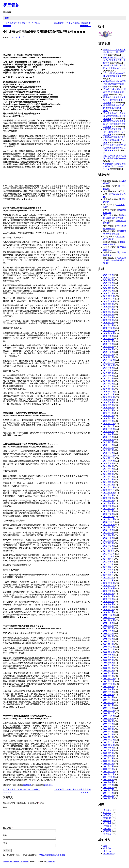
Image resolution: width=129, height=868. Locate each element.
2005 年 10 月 (109, 745)
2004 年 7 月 (109, 785)
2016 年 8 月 (109, 402)
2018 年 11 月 (109, 331)
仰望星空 (107, 813)
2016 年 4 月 (109, 413)
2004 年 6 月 (109, 788)
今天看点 (107, 810)
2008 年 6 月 (109, 663)
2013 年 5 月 (109, 506)
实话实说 (107, 815)
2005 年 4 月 (109, 761)
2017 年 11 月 (109, 363)
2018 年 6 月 (109, 344)
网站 (5, 846)
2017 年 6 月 (109, 376)
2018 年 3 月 (109, 352)
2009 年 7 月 (109, 628)
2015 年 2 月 (109, 450)
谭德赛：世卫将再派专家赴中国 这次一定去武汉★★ (114, 52)
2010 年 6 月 (109, 599)
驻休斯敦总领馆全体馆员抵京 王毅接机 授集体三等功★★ (114, 100)
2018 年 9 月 (109, 336)
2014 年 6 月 (109, 471)
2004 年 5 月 (109, 790)
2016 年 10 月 (109, 397)
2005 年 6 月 (109, 756)
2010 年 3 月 (109, 607)
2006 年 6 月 (109, 726)
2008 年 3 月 (109, 671)
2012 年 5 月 (109, 538)
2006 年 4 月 (109, 732)
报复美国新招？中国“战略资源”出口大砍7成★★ (114, 108)
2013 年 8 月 (109, 498)
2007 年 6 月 (109, 695)
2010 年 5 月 (109, 602)
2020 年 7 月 (109, 278)
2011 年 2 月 (109, 578)
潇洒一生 (107, 215)
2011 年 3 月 (109, 575)
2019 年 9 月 (109, 304)
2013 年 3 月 (109, 511)
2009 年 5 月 (109, 634)
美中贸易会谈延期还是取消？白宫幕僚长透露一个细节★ (114, 60)
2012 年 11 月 (109, 522)
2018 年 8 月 (109, 339)
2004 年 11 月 (109, 774)
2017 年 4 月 (109, 381)
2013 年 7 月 (109, 501)
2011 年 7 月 (109, 564)
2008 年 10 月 (109, 652)
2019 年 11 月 (109, 299)
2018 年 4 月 (109, 349)
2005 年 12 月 (109, 740)
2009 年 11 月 (109, 618)
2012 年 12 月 (109, 519)
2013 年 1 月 (109, 517)
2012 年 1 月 (109, 548)
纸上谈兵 (107, 823)
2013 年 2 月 (109, 514)
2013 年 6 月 (109, 503)
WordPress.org (109, 854)
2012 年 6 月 (109, 535)
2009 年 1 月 (109, 644)
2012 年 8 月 (109, 530)
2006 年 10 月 (109, 716)
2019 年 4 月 (109, 317)
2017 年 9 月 (109, 368)
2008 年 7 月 (109, 660)
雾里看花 (11, 5)
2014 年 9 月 (109, 463)
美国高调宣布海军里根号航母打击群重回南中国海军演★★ (114, 124)
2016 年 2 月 (109, 418)
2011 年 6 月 (109, 567)
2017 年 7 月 (109, 373)
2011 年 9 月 (109, 559)
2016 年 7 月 (109, 405)
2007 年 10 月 (109, 684)
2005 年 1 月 (109, 769)
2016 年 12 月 (109, 392)
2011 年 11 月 (109, 554)
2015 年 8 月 (109, 434)
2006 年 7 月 (109, 724)
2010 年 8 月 (109, 594)
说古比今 (107, 826)
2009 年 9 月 (109, 623)
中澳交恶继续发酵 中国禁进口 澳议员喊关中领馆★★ (115, 84)
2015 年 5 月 (109, 442)
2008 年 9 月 (109, 655)
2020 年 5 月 (109, 283)
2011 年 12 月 (109, 551)
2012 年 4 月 (109, 541)
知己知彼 (27, 785)
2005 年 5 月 (109, 758)
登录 (105, 846)
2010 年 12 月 (109, 583)
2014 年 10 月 (109, 461)
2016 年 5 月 (109, 410)
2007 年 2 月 (109, 705)
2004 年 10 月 (109, 777)
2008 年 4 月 (109, 668)
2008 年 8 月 (109, 657)
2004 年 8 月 (109, 782)
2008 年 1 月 (109, 676)
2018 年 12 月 (109, 328)
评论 (6, 807)
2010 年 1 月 (109, 612)
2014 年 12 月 (109, 456)
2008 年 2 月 (109, 673)
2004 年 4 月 (109, 793)
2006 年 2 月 (109, 734)
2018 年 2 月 (109, 355)
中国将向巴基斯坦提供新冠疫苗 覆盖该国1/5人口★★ (114, 140)
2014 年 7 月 (109, 469)
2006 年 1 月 (109, 737)
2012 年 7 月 (109, 533)
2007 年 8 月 (109, 689)
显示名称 (8, 831)
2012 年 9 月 (109, 527)
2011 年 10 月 (109, 556)
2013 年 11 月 (109, 490)
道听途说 (107, 829)
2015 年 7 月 (109, 437)
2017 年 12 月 (109, 360)
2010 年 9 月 (109, 591)
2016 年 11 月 (109, 394)
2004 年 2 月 (109, 798)
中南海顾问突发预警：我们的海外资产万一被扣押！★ (114, 166)
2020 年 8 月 (109, 275)
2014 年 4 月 (109, 477)
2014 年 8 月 (109, 466)
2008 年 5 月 (109, 665)
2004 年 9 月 (109, 780)
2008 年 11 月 (109, 649)
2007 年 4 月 (109, 700)
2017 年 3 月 (109, 384)
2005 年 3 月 (109, 764)
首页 (7, 18)
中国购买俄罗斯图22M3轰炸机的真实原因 (115, 260)
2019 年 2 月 (109, 323)
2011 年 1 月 (109, 580)
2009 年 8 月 (109, 626)
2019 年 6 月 (109, 312)
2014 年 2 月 (109, 482)
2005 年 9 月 (109, 748)
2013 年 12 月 (109, 487)
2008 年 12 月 (109, 647)
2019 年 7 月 (109, 309)
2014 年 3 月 (109, 479)
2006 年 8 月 (109, 721)
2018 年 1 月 (109, 357)
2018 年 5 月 (109, 347)
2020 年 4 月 (109, 285)
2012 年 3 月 (109, 543)
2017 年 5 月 (109, 378)
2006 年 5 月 (109, 729)
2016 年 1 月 (109, 421)
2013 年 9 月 (109, 495)
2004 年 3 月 (109, 796)
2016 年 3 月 (109, 416)
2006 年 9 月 (109, 719)
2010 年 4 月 (109, 604)
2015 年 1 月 (109, 453)
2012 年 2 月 (109, 546)
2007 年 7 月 (109, 692)
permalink (48, 785)
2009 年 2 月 (109, 641)
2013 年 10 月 (109, 493)
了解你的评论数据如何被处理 (52, 858)
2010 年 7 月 (109, 596)
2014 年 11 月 (109, 458)
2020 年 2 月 (109, 291)
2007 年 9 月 (109, 687)
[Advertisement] (64, 46)
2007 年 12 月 (109, 679)
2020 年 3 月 (109, 288)
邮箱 (6, 838)
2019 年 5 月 (109, 315)
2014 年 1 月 (109, 485)
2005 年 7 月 (109, 753)
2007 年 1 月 (109, 708)
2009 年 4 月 (109, 636)
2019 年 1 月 (109, 325)
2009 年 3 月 (109, 639)
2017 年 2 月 (109, 386)
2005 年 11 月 (109, 742)
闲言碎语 (107, 831)
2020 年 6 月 (109, 280)
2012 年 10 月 (109, 525)
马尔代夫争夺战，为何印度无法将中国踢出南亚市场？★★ (114, 116)
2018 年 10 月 (109, 333)
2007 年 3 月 (109, 703)
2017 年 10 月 (109, 365)
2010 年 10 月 (109, 588)
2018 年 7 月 (109, 341)
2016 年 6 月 (109, 408)
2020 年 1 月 (109, 293)
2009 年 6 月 (109, 631)
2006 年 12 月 (109, 711)
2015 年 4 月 (109, 445)
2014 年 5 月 (109, 474)
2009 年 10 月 (109, 620)
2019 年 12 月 (109, 296)
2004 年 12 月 (109, 772)
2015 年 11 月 (109, 426)
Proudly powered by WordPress (16, 865)
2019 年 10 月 (109, 301)
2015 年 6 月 (109, 440)
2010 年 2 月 (109, 610)
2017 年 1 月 (109, 389)
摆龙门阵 (107, 818)
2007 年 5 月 (109, 697)
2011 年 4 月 (109, 572)
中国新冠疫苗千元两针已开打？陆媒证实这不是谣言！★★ (114, 132)
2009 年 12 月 (109, 615)
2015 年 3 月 (109, 448)
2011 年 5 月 (109, 570)
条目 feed (107, 848)
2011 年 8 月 (109, 562)
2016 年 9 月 (109, 400)
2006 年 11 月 (109, 713)
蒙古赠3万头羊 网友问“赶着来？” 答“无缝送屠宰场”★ (115, 92)
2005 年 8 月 (109, 750)
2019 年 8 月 (109, 307)
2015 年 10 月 (109, 429)
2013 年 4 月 (109, 509)
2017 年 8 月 (109, 370)
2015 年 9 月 (109, 432)
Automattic (51, 865)
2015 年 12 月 (109, 424)
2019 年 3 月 (109, 320)
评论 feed (107, 851)
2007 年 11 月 (109, 681)
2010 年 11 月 (109, 586)
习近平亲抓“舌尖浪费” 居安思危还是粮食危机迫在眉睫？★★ (115, 148)
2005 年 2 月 (109, 766)
